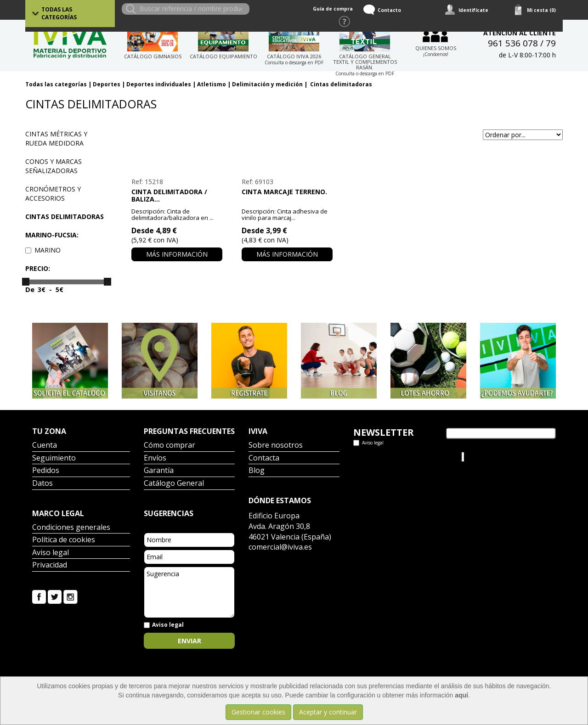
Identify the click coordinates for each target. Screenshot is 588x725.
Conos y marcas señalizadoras (54, 166)
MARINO (43, 250)
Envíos (155, 458)
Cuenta (45, 446)
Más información (177, 254)
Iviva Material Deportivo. (500, 457)
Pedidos (46, 471)
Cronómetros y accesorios (53, 194)
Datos (42, 484)
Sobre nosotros (276, 446)
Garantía (159, 471)
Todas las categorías (59, 13)
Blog (257, 471)
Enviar (189, 641)
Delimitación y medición (267, 84)
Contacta (264, 458)
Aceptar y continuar (328, 712)
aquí (461, 695)
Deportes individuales (159, 84)
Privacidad (50, 565)
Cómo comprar (170, 446)
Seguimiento (54, 458)
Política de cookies (64, 540)
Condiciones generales (71, 528)
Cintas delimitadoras (340, 84)
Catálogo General (174, 484)
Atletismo (212, 84)
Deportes (107, 84)
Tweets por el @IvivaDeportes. (399, 457)
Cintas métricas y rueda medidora (56, 138)
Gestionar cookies (258, 712)
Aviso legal (51, 553)
